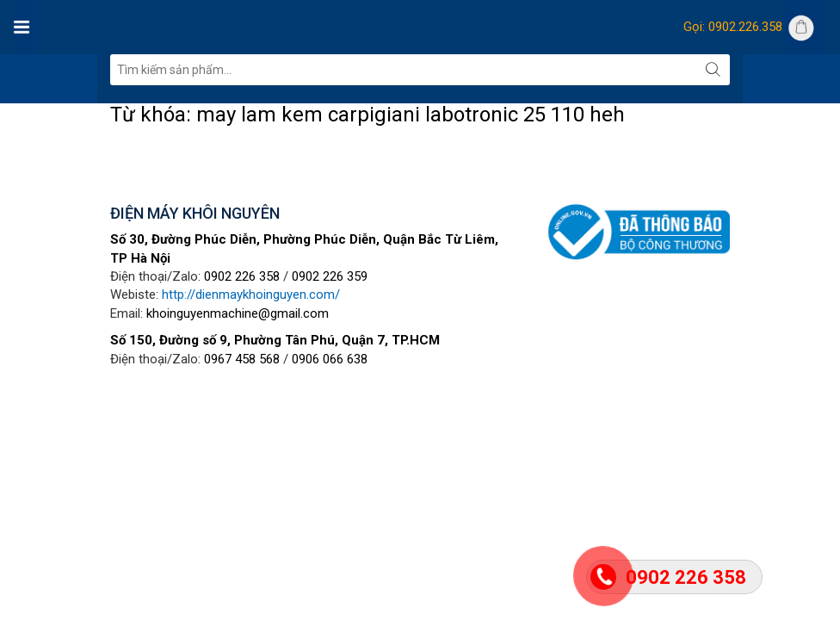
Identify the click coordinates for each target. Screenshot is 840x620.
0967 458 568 (242, 359)
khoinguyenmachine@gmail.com (238, 313)
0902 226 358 (242, 276)
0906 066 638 (330, 359)
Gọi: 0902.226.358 (733, 27)
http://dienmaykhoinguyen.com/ (251, 294)
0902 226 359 (330, 276)
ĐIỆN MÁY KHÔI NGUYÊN (195, 213)
